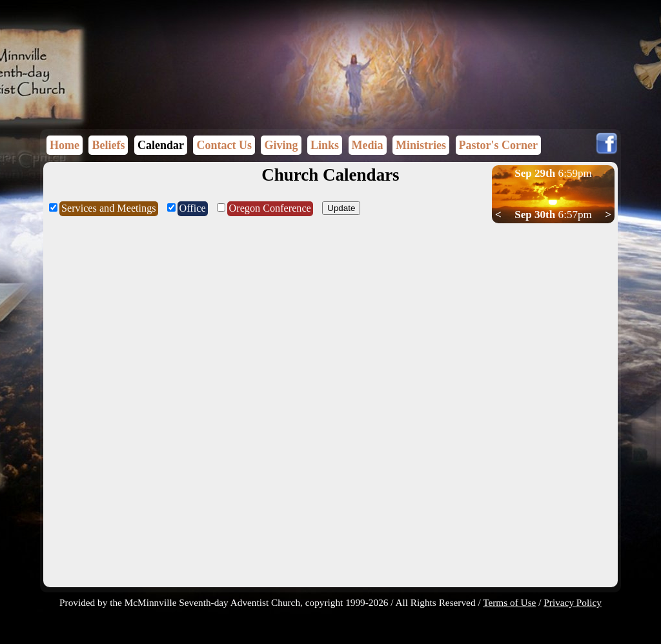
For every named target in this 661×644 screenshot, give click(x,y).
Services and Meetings (109, 208)
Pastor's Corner (498, 145)
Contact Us (224, 145)
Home (65, 145)
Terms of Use (509, 602)
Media (368, 145)
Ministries (421, 145)
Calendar (161, 145)
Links (325, 145)
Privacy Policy (573, 602)
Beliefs (108, 145)
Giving (281, 145)
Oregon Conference (270, 208)
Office (193, 208)
